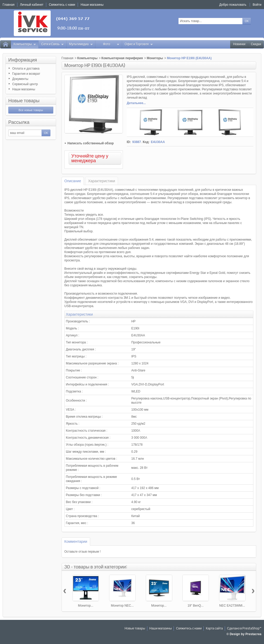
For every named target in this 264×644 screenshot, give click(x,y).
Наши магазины (24, 89)
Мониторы (155, 58)
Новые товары (24, 101)
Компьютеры (25, 44)
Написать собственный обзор (91, 143)
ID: (129, 142)
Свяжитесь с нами (189, 629)
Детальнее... (136, 103)
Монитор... (86, 606)
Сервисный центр (25, 84)
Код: (146, 142)
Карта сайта (214, 629)
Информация (23, 60)
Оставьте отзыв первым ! (83, 552)
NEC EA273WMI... (232, 606)
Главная (68, 58)
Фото (111, 44)
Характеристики (102, 181)
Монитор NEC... (122, 606)
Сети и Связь (53, 44)
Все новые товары (31, 110)
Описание (73, 181)
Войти (257, 5)
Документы (20, 79)
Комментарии (76, 541)
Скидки (256, 44)
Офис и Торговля (139, 44)
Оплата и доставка (26, 69)
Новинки (239, 44)
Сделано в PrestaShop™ (244, 629)
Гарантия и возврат (26, 74)
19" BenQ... (196, 606)
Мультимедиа (81, 44)
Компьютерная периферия (122, 58)
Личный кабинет (32, 5)
